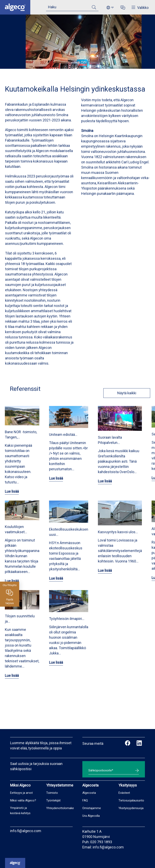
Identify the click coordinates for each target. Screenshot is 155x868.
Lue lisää (12, 491)
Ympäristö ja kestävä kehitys (20, 811)
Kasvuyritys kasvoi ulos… (118, 532)
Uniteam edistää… (63, 435)
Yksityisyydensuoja (131, 808)
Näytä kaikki (124, 393)
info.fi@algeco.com (26, 831)
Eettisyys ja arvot (21, 793)
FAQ (85, 800)
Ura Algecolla (91, 816)
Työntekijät (53, 800)
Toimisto (52, 793)
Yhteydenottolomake (60, 808)
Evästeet (124, 793)
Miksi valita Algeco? (23, 800)
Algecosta (89, 793)
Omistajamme (92, 808)
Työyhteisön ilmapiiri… (67, 619)
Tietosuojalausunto (131, 800)
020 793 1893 (101, 842)
